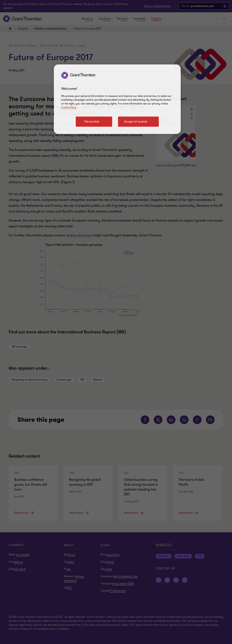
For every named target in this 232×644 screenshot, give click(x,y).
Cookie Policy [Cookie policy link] (69, 107)
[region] (117, 99)
